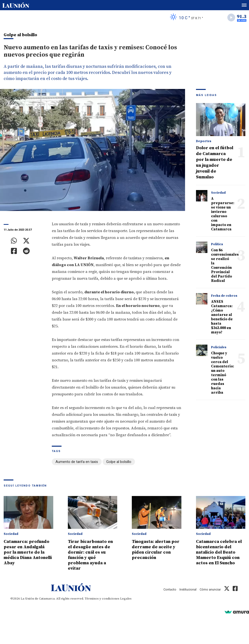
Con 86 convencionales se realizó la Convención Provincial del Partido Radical (225, 265)
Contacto (170, 589)
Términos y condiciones (102, 599)
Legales (126, 599)
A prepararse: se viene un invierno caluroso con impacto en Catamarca (223, 214)
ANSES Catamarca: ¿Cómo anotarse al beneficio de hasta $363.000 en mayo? (222, 317)
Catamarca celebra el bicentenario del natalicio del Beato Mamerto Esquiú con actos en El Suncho (219, 552)
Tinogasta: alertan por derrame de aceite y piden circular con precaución (156, 550)
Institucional (188, 589)
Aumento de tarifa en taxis (77, 462)
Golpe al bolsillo (119, 462)
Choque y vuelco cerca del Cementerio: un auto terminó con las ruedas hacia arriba (222, 373)
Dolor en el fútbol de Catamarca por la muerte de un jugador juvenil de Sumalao (215, 162)
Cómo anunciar (210, 589)
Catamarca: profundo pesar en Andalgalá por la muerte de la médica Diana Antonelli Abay (28, 552)
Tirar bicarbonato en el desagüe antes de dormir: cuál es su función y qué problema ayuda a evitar (90, 555)
